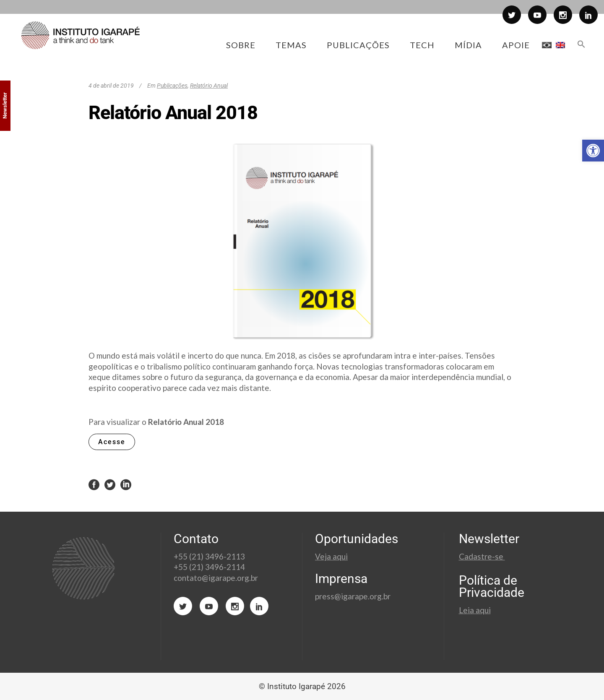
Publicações (172, 86)
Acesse (112, 442)
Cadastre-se (482, 556)
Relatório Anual (209, 86)
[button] (593, 151)
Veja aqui (331, 556)
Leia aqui (475, 610)
